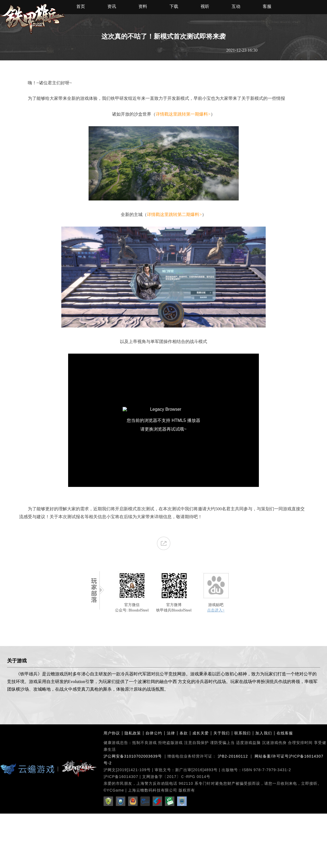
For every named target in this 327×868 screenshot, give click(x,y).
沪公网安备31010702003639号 (133, 756)
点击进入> (216, 610)
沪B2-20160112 (233, 756)
